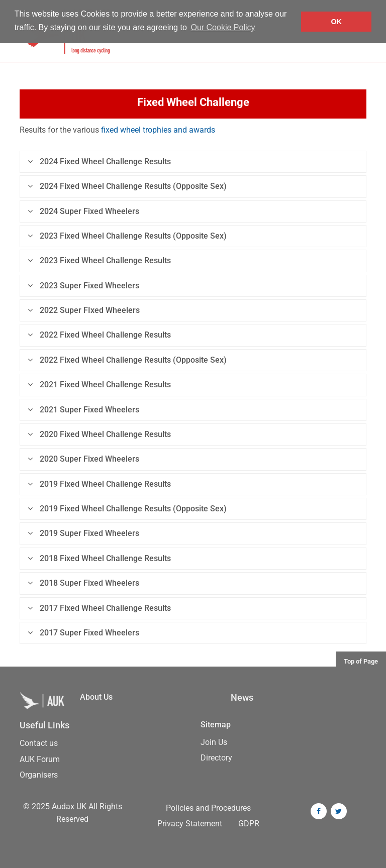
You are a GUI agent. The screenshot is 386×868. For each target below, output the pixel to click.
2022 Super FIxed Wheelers (84, 310)
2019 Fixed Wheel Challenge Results (99, 484)
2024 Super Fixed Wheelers (83, 211)
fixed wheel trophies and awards (158, 130)
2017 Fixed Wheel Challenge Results (99, 608)
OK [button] (336, 22)
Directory (216, 758)
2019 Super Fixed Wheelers (83, 533)
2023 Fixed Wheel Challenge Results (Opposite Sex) (127, 236)
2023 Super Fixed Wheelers (83, 286)
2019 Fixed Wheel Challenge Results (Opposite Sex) (127, 509)
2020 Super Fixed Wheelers (83, 459)
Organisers (39, 775)
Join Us (214, 742)
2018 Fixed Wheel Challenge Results (99, 558)
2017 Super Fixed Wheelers (83, 633)
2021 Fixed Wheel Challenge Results (99, 385)
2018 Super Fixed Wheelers (83, 583)
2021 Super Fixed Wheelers (83, 410)
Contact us (39, 743)
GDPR (249, 824)
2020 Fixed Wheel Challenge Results (99, 434)
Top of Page (361, 661)
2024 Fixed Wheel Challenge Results (99, 161)
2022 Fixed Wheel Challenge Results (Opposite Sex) (127, 360)
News (242, 698)
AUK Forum (40, 759)
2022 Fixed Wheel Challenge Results (99, 335)
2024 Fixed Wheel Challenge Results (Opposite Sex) (127, 186)
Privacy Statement (190, 824)
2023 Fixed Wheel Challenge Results (99, 260)
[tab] (193, 162)
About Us (96, 697)
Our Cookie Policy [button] (223, 27)
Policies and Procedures (208, 808)
